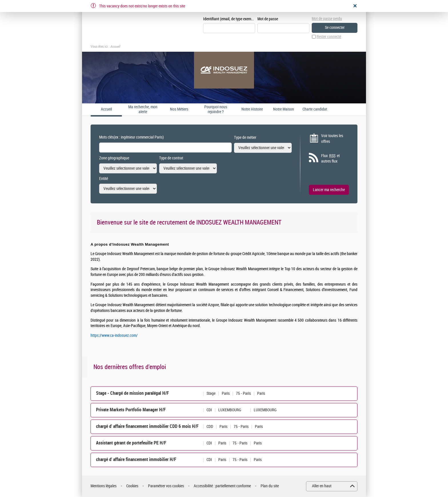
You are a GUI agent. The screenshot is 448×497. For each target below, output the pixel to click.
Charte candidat (315, 109)
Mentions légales (104, 486)
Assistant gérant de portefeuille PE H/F (131, 443)
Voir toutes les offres (332, 139)
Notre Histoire (252, 109)
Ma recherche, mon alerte (143, 110)
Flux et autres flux (330, 159)
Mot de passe (268, 19)
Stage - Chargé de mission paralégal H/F (132, 393)
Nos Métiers (179, 109)
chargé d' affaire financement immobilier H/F (136, 459)
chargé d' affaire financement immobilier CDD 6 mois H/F (147, 426)
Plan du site (270, 486)
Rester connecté (329, 37)
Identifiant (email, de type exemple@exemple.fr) (229, 19)
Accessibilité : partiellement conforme (222, 486)
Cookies (132, 486)
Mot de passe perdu (327, 19)
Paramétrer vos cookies (166, 486)
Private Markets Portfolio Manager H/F (131, 410)
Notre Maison (284, 109)
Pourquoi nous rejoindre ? (216, 110)
